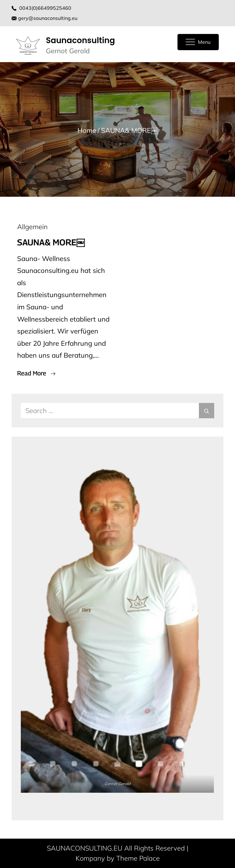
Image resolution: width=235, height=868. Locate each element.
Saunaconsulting (80, 40)
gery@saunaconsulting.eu (45, 18)
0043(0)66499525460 (45, 8)
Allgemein (32, 227)
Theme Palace (138, 858)
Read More (36, 373)
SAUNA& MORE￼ (51, 242)
